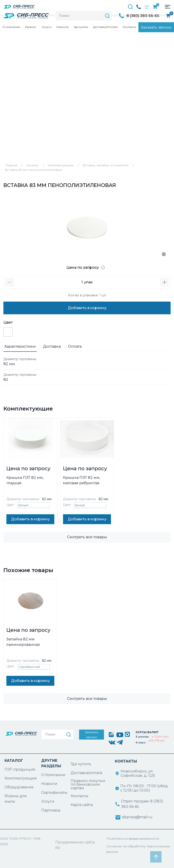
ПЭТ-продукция (20, 769)
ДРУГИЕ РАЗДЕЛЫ (51, 763)
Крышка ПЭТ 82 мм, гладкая (25, 480)
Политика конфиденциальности (133, 838)
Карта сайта (82, 805)
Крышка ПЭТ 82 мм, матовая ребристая (82, 480)
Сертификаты (54, 793)
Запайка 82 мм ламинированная (23, 642)
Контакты (129, 27)
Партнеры (51, 810)
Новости (63, 27)
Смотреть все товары (87, 537)
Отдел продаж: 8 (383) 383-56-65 (142, 804)
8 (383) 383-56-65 (143, 16)
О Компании (53, 775)
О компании (11, 27)
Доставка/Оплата (105, 27)
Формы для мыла (16, 799)
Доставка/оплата (86, 773)
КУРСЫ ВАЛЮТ (147, 732)
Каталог (31, 27)
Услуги (47, 27)
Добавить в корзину (87, 308)
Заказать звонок (156, 27)
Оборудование (19, 787)
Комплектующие (28, 409)
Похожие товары (28, 570)
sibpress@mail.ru (137, 817)
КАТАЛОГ (14, 761)
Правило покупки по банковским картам (88, 784)
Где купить (81, 27)
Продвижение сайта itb (75, 845)
